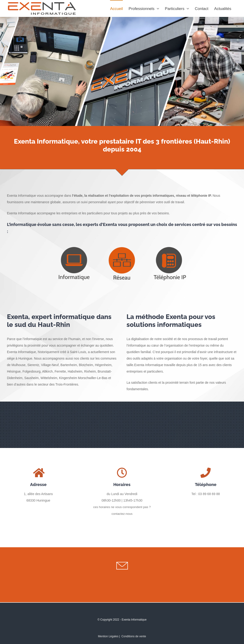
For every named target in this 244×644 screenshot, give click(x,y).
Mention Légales (108, 636)
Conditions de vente (134, 636)
